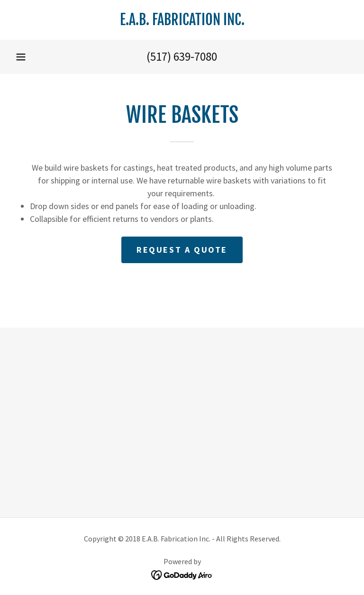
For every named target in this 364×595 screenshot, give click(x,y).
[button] (21, 57)
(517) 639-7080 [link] (182, 56)
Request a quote (182, 250)
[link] (182, 22)
